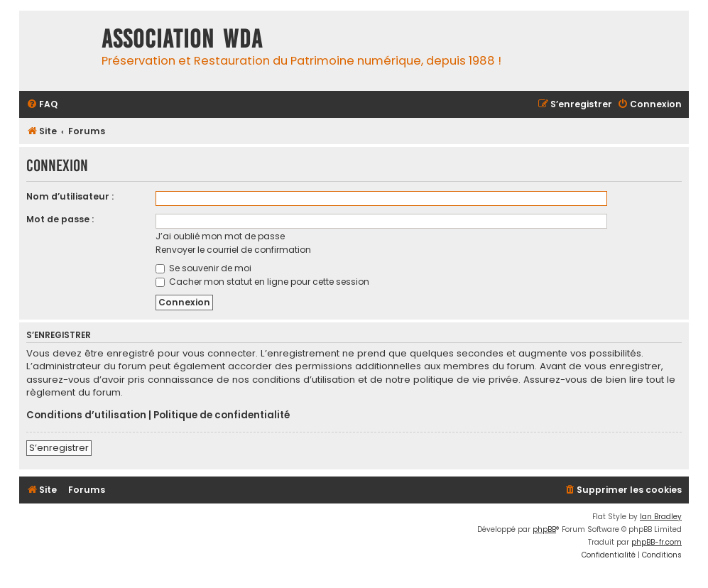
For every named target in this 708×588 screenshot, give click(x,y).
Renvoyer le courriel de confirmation (233, 250)
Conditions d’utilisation (86, 415)
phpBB (544, 529)
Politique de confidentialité (222, 415)
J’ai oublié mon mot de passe (220, 236)
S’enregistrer (59, 448)
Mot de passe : (60, 219)
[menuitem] (42, 105)
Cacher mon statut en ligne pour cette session (262, 282)
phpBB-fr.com (657, 542)
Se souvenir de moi (203, 268)
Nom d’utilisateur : (70, 196)
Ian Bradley (661, 517)
